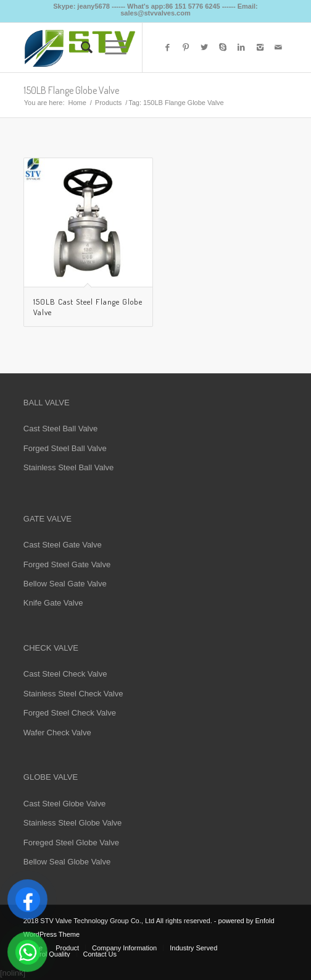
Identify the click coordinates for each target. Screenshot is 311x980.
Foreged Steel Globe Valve (71, 843)
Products (108, 103)
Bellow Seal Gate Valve (65, 584)
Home (77, 103)
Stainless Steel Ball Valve (68, 467)
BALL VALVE (47, 403)
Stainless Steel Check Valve (73, 694)
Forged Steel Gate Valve (67, 564)
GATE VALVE (48, 519)
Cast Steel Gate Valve (63, 545)
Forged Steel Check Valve (70, 713)
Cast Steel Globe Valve (64, 804)
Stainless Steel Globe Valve (73, 823)
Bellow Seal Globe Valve (67, 862)
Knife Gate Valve (53, 603)
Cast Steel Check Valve (65, 674)
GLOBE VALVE (51, 777)
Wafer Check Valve (57, 733)
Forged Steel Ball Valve (65, 448)
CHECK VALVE (51, 648)
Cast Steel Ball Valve (60, 429)
